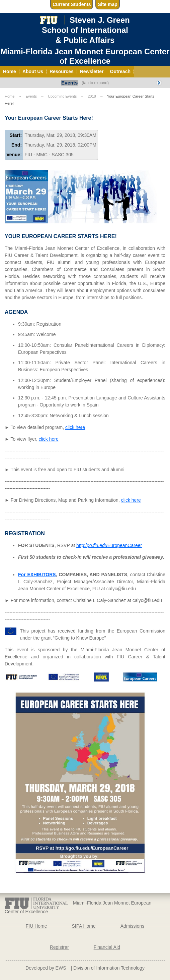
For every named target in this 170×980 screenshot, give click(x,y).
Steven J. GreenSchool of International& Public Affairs (86, 30)
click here (75, 427)
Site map (107, 4)
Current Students (72, 4)
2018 (92, 96)
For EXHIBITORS (37, 575)
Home (10, 96)
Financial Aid (107, 947)
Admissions (133, 926)
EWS (61, 968)
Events (69, 83)
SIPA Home (83, 926)
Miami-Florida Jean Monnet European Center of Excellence (85, 56)
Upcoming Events (62, 96)
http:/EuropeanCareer (109, 545)
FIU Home (36, 926)
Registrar (59, 947)
